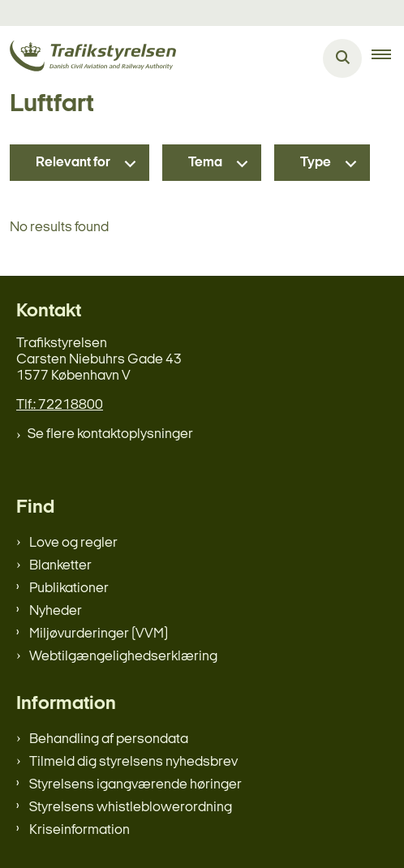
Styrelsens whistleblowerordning (131, 808)
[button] (388, 58)
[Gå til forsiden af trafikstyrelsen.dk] (88, 59)
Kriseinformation (80, 830)
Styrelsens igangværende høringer (135, 785)
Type (316, 163)
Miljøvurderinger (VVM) (99, 634)
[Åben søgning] (342, 58)
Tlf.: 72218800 (60, 405)
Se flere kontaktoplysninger (110, 434)
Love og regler (73, 543)
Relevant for (73, 163)
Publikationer (69, 589)
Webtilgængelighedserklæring (123, 657)
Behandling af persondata (109, 739)
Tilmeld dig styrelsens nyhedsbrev (133, 762)
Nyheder (56, 611)
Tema (205, 163)
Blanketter (60, 566)
